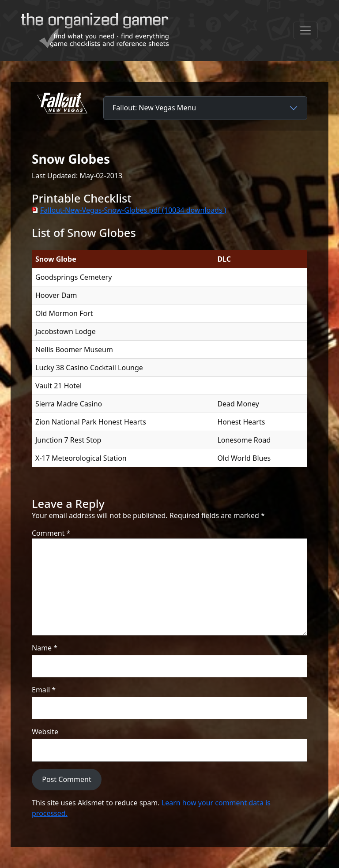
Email (44, 690)
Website (45, 732)
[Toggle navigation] (305, 30)
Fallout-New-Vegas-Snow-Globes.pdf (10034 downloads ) (133, 210)
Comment (51, 533)
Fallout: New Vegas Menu (154, 108)
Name (45, 648)
